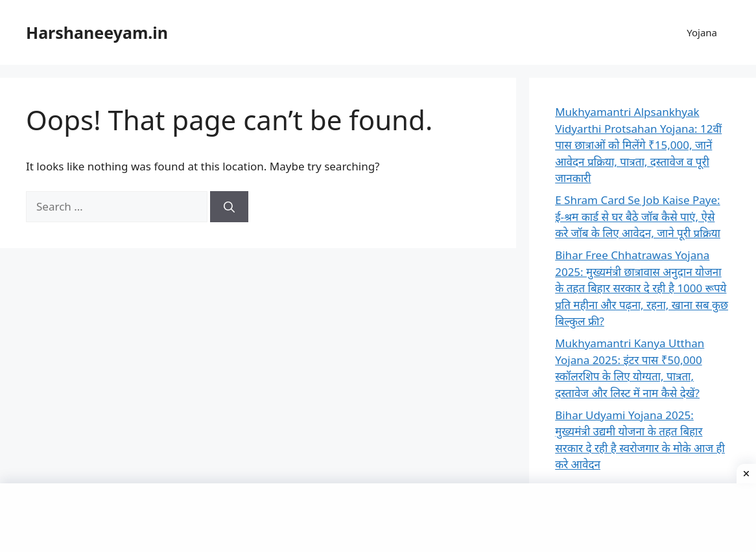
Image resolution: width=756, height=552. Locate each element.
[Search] (229, 207)
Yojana (702, 32)
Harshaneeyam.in (97, 32)
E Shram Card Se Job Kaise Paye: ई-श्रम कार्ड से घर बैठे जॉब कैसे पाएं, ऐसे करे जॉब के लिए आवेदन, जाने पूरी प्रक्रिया (638, 216)
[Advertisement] (378, 516)
